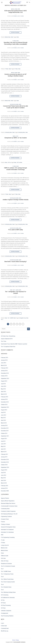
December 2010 (5, 460)
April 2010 (3, 481)
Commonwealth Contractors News (9, 506)
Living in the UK (5, 545)
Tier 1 (2, 319)
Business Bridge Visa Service (8, 504)
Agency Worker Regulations (8, 501)
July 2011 (3, 441)
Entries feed (4, 626)
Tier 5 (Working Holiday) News (8, 592)
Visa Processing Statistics (7, 616)
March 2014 (4, 366)
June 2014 (4, 363)
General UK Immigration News (8, 527)
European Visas (5, 519)
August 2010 (4, 470)
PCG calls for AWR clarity (16, 230)
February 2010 (5, 486)
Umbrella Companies (6, 611)
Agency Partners (5, 498)
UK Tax (17, 136)
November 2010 (5, 462)
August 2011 (4, 439)
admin (22, 16)
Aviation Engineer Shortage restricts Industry (16, 200)
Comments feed (5, 628)
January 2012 (4, 426)
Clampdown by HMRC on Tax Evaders (16, 138)
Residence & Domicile (6, 564)
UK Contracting (5, 595)
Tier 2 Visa (4, 341)
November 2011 (5, 431)
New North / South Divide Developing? (16, 262)
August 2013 (4, 381)
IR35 (2, 535)
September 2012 (5, 407)
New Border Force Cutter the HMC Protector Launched (14, 344)
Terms (14, 640)
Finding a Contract (5, 524)
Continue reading (15, 33)
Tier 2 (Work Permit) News (7, 579)
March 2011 (4, 452)
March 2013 (4, 394)
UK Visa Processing (6, 605)
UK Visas (3, 608)
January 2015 (4, 360)
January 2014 (4, 371)
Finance (3, 522)
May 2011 (3, 447)
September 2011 (5, 436)
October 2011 (4, 433)
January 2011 (4, 457)
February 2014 (5, 368)
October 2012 (4, 405)
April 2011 (3, 449)
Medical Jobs (4, 548)
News (19, 9)
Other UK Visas (5, 561)
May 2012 (3, 418)
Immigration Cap (22, 318)
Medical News (14, 9)
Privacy (17, 640)
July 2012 (3, 413)
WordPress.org (5, 631)
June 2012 (4, 415)
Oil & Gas (3, 558)
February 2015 (5, 358)
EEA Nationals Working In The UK (9, 514)
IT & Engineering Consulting (8, 538)
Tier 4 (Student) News (6, 587)
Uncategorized (5, 613)
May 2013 (3, 389)
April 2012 (3, 420)
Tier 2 (2, 577)
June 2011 (3, 444)
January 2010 (4, 488)
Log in (2, 623)
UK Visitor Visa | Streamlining (8, 336)
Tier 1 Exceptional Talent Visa (8, 347)
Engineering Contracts (6, 517)
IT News (14, 41)
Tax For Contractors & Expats (8, 566)
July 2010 (3, 473)
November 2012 (5, 402)
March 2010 (4, 483)
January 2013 (4, 399)
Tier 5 (2, 590)
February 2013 (5, 397)
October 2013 (4, 376)
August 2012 (4, 410)
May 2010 (3, 478)
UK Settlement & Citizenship (8, 598)
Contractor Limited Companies (8, 511)
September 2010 (5, 467)
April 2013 (3, 392)
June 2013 (4, 386)
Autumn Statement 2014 (7, 339)
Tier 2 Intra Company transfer (8, 582)
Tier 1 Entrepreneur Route (7, 574)
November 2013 (5, 373)
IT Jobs (3, 540)
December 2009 (5, 491)
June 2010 (4, 475)
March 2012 (4, 423)
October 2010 (4, 465)
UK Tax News (19, 163)
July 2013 (3, 384)
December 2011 (5, 428)
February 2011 (4, 454)
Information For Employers (7, 530)
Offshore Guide (5, 556)
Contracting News (14, 104)
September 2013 (5, 379)
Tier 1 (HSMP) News (17, 290)
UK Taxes (3, 603)
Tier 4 (2, 585)
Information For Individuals (7, 532)
